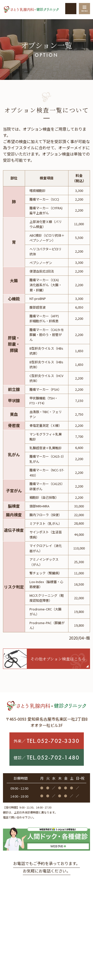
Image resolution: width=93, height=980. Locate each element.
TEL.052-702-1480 (53, 758)
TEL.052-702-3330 (53, 741)
